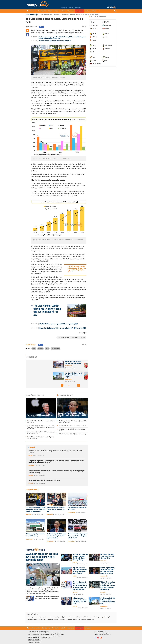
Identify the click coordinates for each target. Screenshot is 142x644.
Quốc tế (75, 563)
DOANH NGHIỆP (79, 11)
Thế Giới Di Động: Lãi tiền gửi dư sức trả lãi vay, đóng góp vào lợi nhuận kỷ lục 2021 (77, 269)
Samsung (41, 349)
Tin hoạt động (85, 15)
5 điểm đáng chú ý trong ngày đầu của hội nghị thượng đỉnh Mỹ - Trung (80, 601)
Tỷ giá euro (64, 617)
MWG (47, 349)
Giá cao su (63, 620)
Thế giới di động (55, 349)
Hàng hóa (31, 475)
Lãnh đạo (57, 15)
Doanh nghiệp (32, 15)
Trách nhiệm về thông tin (34, 642)
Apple (34, 349)
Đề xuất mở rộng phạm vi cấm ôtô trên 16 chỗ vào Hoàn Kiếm (107, 556)
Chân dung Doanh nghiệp (70, 15)
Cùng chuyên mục (66, 395)
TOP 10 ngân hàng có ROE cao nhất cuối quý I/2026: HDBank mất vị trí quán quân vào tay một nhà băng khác (80, 586)
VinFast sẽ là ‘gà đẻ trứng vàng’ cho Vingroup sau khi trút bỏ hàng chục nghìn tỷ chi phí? (78, 536)
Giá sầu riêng (42, 620)
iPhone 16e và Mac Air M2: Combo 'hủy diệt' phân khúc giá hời (41, 422)
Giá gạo (56, 620)
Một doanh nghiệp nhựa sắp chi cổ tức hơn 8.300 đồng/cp (72, 430)
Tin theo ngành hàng (98, 17)
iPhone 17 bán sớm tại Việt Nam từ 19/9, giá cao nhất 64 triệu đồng (41, 438)
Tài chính (75, 592)
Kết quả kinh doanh (46, 15)
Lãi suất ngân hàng (98, 617)
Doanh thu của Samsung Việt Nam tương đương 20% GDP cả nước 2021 (63, 328)
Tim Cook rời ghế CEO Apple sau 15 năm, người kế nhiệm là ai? (40, 416)
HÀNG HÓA (44, 11)
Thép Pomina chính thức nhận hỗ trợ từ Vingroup (72, 434)
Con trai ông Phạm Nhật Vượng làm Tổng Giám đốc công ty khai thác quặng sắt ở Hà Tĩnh (72, 415)
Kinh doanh (31, 465)
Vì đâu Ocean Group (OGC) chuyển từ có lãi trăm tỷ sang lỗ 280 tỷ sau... (66, 363)
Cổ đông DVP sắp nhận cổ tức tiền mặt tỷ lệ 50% (72, 426)
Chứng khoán (71, 513)
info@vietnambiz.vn (37, 641)
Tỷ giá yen (57, 617)
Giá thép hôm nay (33, 620)
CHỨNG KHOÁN (70, 11)
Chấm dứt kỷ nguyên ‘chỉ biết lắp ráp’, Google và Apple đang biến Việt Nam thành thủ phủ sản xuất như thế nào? (41, 427)
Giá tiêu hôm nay (87, 617)
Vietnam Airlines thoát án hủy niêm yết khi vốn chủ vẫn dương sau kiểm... (66, 375)
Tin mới (32, 447)
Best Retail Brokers (72, 620)
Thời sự (75, 576)
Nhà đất (31, 455)
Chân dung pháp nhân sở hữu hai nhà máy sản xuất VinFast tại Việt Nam (56, 509)
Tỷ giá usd (51, 617)
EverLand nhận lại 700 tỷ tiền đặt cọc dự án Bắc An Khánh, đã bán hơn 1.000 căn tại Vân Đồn (56, 452)
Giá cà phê (79, 617)
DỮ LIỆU (94, 11)
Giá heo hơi (72, 617)
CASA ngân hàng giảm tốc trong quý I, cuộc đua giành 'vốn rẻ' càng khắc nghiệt (42, 557)
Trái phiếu (95, 15)
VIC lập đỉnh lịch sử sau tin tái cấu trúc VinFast (77, 508)
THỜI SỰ (32, 11)
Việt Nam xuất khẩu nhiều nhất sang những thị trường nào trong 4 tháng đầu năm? (80, 571)
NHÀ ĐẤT (63, 11)
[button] (62, 385)
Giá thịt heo (50, 620)
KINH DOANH (88, 11)
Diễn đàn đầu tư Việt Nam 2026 (86, 620)
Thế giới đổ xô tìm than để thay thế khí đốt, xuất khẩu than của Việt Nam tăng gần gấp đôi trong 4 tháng (57, 472)
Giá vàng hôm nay (33, 617)
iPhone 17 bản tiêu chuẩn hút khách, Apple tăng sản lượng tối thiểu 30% (42, 433)
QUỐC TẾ (50, 11)
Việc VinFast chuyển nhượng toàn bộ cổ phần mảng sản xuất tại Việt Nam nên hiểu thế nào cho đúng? (36, 509)
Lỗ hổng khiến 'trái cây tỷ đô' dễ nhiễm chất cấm (44, 481)
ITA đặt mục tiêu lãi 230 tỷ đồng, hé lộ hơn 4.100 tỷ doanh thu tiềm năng (73, 422)
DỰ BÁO (38, 11)
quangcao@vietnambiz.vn (104, 635)
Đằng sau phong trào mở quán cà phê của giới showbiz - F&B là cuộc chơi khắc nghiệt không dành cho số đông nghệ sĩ (56, 462)
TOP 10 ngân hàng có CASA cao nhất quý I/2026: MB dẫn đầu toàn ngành (47, 597)
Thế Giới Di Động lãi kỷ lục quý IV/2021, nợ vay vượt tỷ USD (55, 41)
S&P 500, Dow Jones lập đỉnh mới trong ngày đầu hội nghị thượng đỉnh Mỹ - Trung (80, 557)
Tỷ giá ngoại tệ (43, 617)
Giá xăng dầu (107, 617)
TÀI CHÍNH (56, 11)
